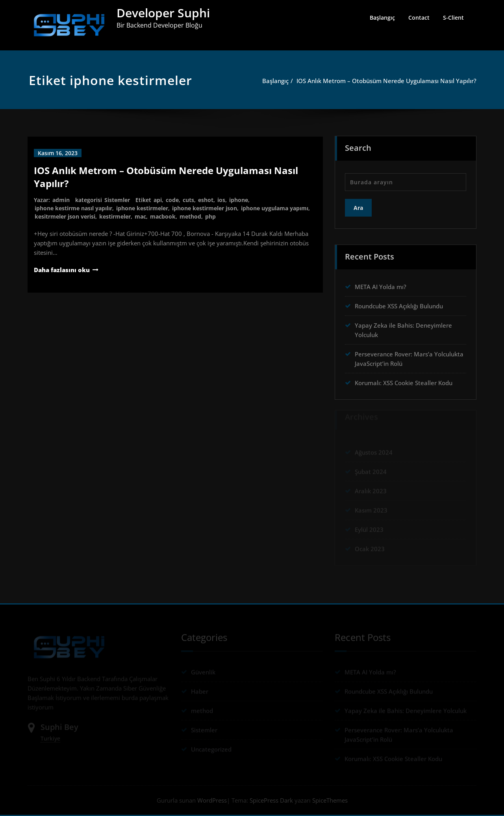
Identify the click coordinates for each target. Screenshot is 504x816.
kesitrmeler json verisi (65, 216)
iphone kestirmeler (142, 208)
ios (221, 200)
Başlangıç (382, 18)
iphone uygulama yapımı (275, 208)
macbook (163, 216)
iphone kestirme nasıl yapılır (73, 208)
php (210, 216)
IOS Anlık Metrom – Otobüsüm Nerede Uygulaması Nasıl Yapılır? (390, 81)
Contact (419, 18)
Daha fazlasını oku (62, 270)
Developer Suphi (163, 13)
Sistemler (117, 200)
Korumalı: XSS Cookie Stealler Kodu (404, 380)
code (172, 200)
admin (61, 200)
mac (140, 216)
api (158, 200)
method (190, 216)
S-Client (453, 18)
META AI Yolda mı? (381, 284)
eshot (206, 200)
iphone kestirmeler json (205, 208)
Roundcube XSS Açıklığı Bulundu (399, 304)
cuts (188, 200)
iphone (239, 200)
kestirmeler (115, 216)
